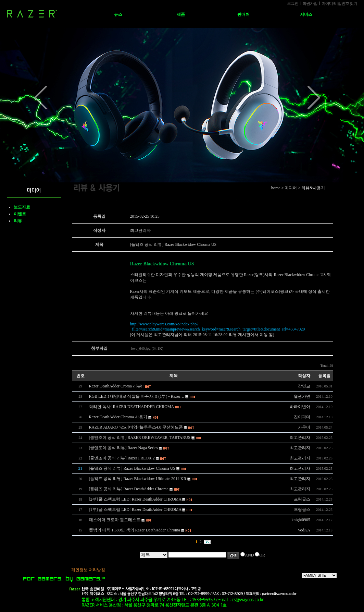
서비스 (306, 14)
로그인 (293, 3)
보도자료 (22, 207)
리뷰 (18, 221)
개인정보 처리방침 (88, 570)
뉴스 (118, 14)
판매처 (243, 14)
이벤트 (20, 214)
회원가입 (310, 3)
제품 (181, 14)
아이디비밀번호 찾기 (339, 3)
